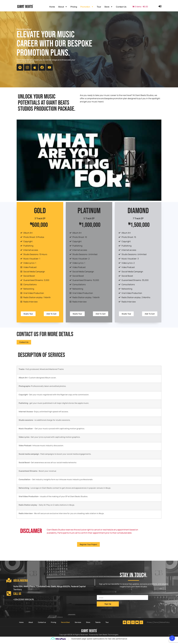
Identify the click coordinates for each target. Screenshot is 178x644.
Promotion (87, 7)
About (63, 7)
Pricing (74, 7)
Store (108, 7)
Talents (98, 625)
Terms (156, 625)
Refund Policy (165, 625)
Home (52, 7)
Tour (99, 7)
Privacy (150, 625)
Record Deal (65, 625)
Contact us (121, 7)
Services (78, 625)
